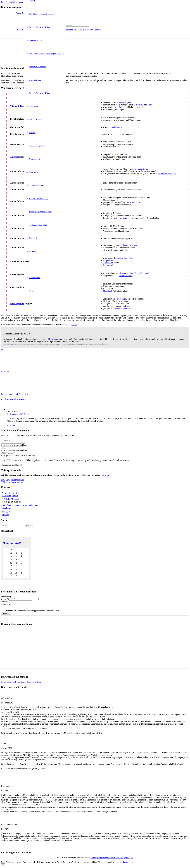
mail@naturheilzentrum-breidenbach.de (20, 506)
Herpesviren (108, 260)
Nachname (6, 605)
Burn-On (139, 202)
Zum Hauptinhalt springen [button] (12, 2)
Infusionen (54, 339)
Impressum (96, 858)
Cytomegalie (108, 265)
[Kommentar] (14, 442)
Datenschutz (107, 858)
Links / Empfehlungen (124, 858)
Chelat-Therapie (141, 273)
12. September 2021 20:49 (17, 414)
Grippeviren (108, 263)
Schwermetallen (123, 218)
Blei (144, 218)
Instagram (7, 512)
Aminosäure (16, 157)
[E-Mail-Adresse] (13, 454)
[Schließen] (67, 39)
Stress (150, 105)
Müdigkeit (139, 105)
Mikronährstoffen (141, 169)
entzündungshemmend (118, 127)
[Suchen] (78, 25)
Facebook (6, 509)
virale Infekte (119, 107)
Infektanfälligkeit (124, 102)
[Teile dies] (2, 349)
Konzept (106, 476)
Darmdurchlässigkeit (167, 174)
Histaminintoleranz (122, 308)
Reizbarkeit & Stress (128, 245)
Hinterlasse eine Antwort (15, 399)
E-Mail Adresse (8, 600)
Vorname (5, 602)
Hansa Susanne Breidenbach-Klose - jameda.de (21, 683)
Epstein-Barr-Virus (125, 258)
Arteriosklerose (126, 276)
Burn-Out (130, 202)
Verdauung (120, 299)
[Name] (13, 449)
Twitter (5, 515)
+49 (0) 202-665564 (11, 500)
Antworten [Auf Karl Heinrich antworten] (11, 425)
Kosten (74, 325)
